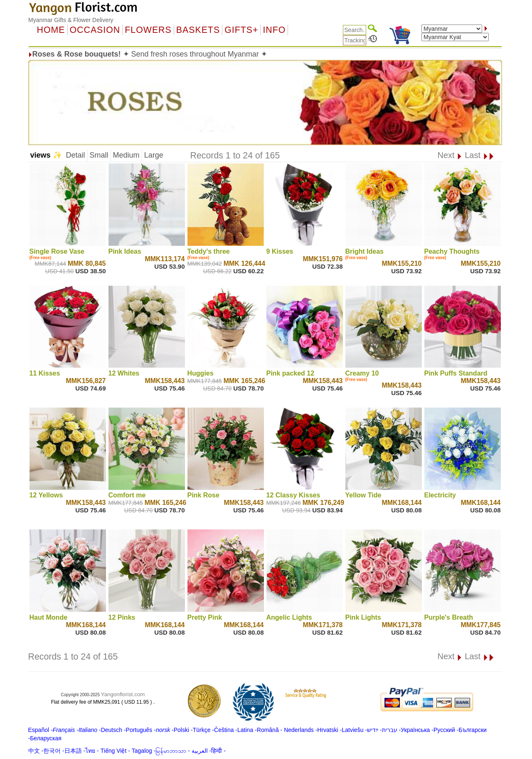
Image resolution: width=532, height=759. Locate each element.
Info (274, 30)
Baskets (198, 30)
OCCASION (95, 30)
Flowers (148, 30)
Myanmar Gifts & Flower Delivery (71, 20)
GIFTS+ (241, 30)
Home (51, 30)
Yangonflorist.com (123, 694)
